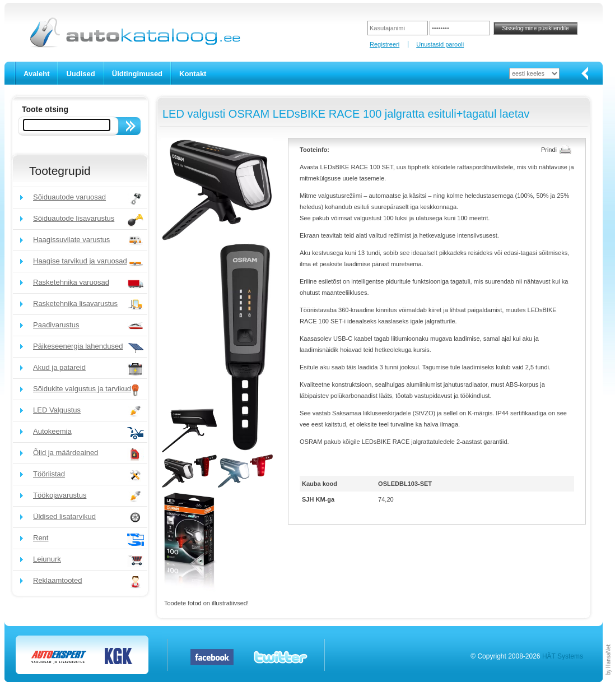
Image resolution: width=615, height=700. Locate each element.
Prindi (549, 150)
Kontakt (193, 74)
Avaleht (36, 74)
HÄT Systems (563, 656)
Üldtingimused (137, 74)
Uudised (80, 74)
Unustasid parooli (440, 44)
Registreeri (385, 44)
